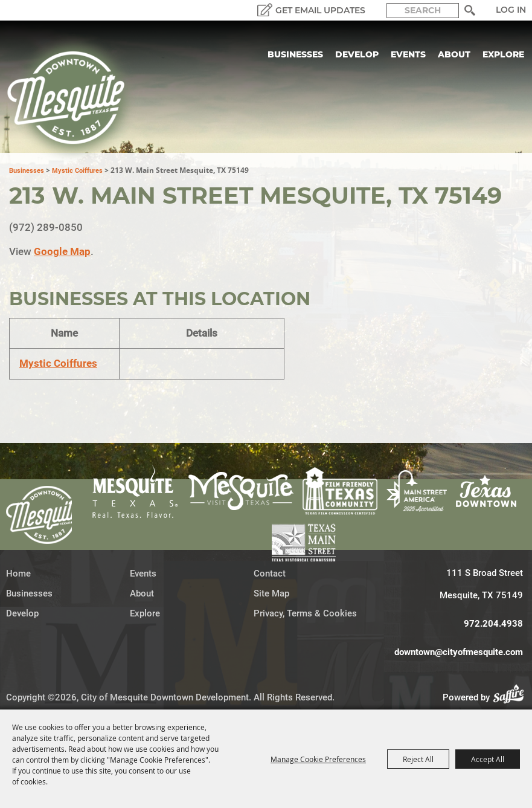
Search (470, 10)
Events (408, 54)
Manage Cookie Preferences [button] (318, 759)
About (454, 54)
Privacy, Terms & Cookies (305, 613)
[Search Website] (423, 11)
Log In (511, 10)
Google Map (62, 251)
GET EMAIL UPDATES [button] (320, 10)
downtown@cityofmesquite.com (459, 652)
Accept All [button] (488, 759)
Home (18, 574)
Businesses (295, 54)
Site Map (271, 593)
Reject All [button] (418, 759)
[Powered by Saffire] (512, 697)
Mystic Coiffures (77, 171)
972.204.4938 (493, 624)
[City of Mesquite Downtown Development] (73, 98)
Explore (503, 54)
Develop (357, 54)
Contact (270, 574)
